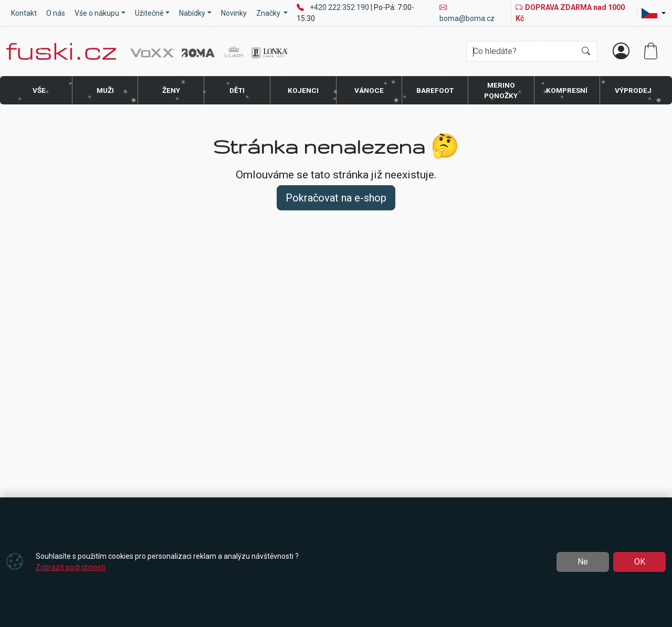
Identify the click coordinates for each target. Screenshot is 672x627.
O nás (56, 13)
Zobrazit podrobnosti (71, 567)
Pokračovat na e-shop (336, 198)
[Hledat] (586, 51)
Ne (583, 562)
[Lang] (654, 13)
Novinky (234, 13)
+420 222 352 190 (340, 7)
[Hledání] (521, 51)
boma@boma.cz (467, 13)
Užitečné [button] (149, 13)
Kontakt (24, 13)
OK (640, 562)
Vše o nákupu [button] (97, 13)
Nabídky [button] (192, 13)
